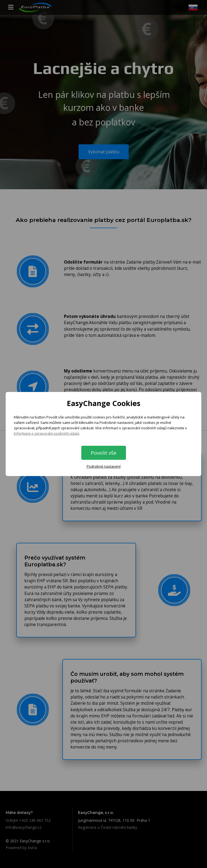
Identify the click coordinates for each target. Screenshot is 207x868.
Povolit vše (104, 453)
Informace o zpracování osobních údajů (46, 433)
